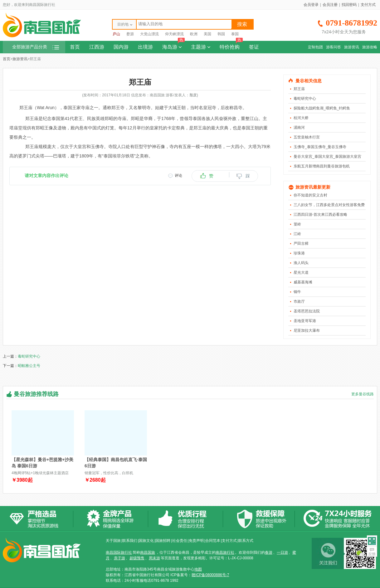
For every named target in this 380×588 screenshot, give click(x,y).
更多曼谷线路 (363, 394)
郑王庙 (299, 89)
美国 (207, 34)
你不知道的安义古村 (310, 195)
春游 (269, 552)
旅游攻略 (370, 47)
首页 (75, 47)
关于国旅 (113, 541)
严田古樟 (301, 243)
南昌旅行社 (225, 552)
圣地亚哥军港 (305, 321)
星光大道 (301, 272)
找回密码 (349, 5)
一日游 (282, 552)
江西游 (97, 47)
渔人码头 (301, 263)
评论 (178, 176)
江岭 (297, 234)
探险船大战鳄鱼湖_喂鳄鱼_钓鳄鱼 (322, 108)
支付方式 (368, 5)
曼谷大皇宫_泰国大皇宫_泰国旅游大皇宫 (327, 157)
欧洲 (194, 34)
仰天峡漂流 (174, 34)
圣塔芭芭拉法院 (307, 311)
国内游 (121, 47)
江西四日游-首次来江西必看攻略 (320, 214)
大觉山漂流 (149, 34)
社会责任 (180, 541)
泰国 (235, 34)
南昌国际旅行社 (119, 552)
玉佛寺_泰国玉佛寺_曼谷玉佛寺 (320, 147)
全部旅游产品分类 (36, 47)
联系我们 (130, 541)
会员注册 (330, 5)
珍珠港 (299, 253)
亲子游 (119, 558)
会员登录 (311, 5)
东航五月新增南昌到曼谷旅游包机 (322, 166)
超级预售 (137, 558)
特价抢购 (231, 45)
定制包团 (315, 47)
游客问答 (334, 47)
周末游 (154, 558)
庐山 (116, 34)
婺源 (130, 34)
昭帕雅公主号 (29, 366)
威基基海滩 (303, 282)
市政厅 (299, 301)
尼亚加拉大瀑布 (307, 330)
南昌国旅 (148, 552)
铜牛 (297, 292)
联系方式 (246, 541)
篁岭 (297, 224)
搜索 (242, 24)
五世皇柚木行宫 (307, 137)
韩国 (221, 34)
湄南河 (299, 128)
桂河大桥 (301, 118)
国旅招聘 (163, 541)
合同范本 (213, 541)
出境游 (145, 47)
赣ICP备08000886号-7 (210, 575)
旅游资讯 (352, 47)
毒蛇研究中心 (305, 99)
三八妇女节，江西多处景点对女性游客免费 (329, 205)
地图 (198, 569)
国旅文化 (146, 541)
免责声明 (196, 541)
